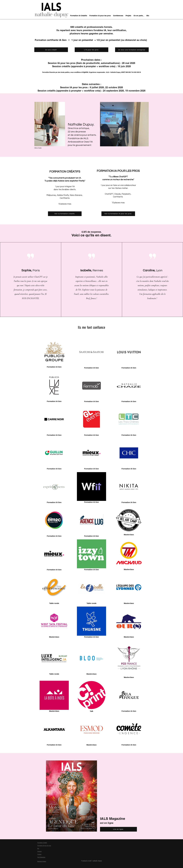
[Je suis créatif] (51, 50)
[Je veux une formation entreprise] (132, 50)
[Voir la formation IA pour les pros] (118, 214)
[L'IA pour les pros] (91, 50)
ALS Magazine (41, 857)
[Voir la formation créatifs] (65, 214)
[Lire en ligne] (118, 829)
